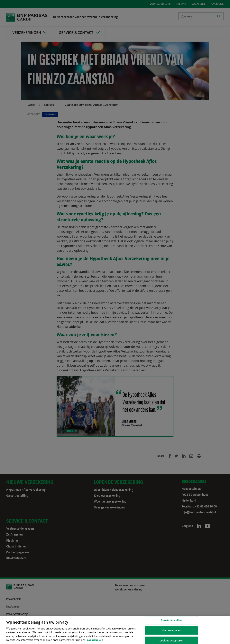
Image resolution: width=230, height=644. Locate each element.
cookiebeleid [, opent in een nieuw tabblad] (95, 640)
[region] (115, 630)
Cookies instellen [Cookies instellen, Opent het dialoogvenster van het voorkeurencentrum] (171, 620)
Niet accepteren (171, 630)
